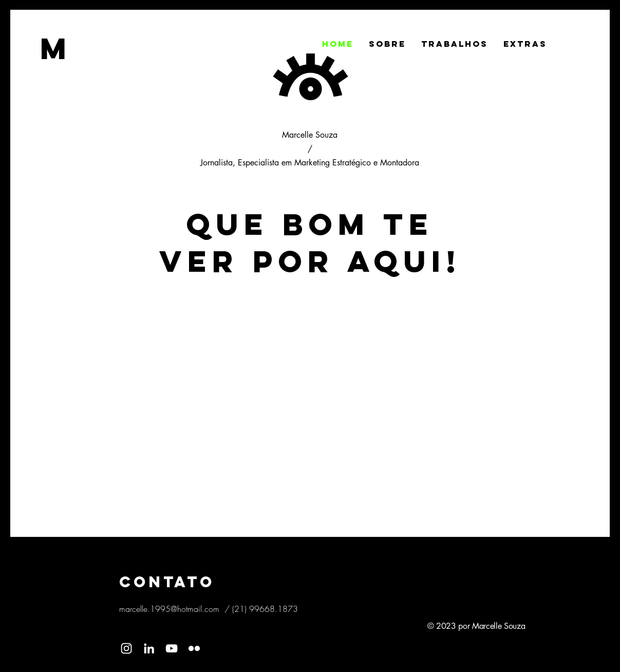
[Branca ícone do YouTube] (172, 648)
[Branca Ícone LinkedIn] (149, 648)
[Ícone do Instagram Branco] (126, 648)
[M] (56, 48)
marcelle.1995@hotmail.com (169, 609)
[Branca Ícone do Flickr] (194, 648)
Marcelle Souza (310, 135)
